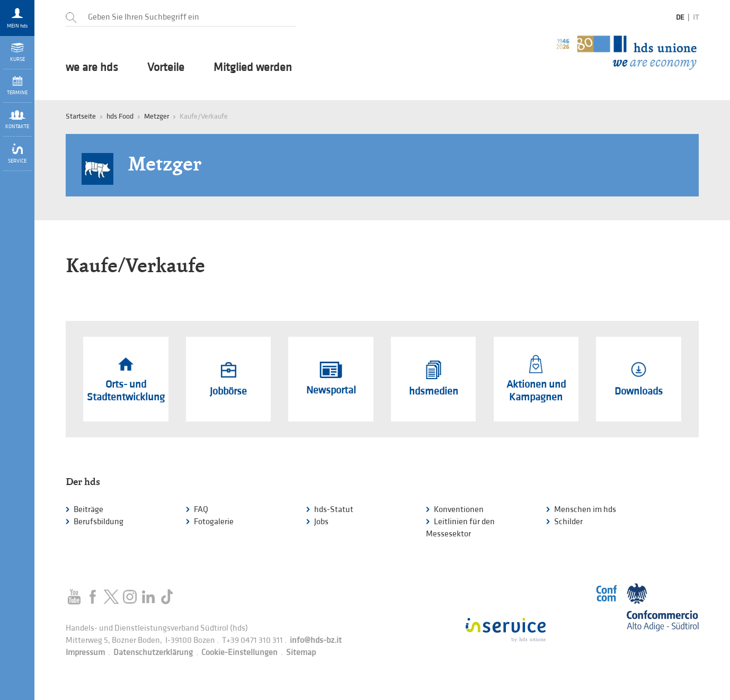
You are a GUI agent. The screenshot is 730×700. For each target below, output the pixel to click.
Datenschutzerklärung (153, 653)
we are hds (92, 68)
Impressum (85, 653)
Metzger (157, 116)
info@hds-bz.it (316, 640)
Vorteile (166, 68)
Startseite (81, 116)
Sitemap (301, 653)
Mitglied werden (253, 68)
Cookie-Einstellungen (239, 653)
